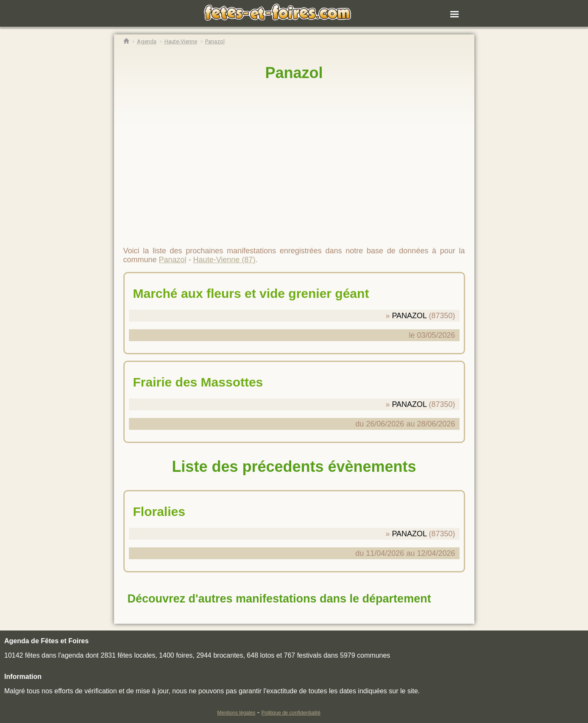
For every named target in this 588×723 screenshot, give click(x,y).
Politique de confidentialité (291, 713)
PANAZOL (409, 316)
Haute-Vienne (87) (224, 260)
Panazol (294, 73)
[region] (294, 160)
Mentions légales (236, 713)
